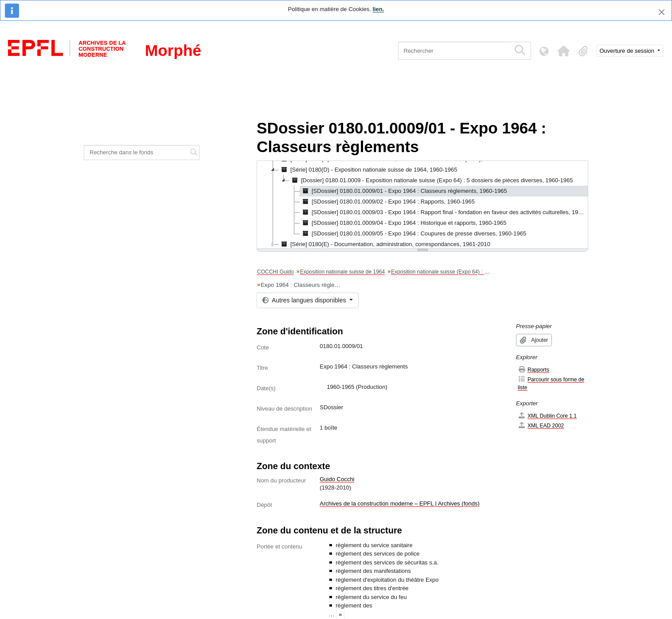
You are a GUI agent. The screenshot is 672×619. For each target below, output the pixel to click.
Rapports (533, 370)
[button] (564, 51)
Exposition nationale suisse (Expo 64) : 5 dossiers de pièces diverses (473, 272)
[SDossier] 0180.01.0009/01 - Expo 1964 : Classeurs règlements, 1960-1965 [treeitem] (404, 191)
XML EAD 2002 (541, 425)
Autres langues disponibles (305, 300)
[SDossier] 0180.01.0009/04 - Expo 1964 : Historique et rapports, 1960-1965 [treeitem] (403, 223)
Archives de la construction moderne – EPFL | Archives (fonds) (400, 503)
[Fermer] (662, 12)
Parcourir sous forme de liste (551, 383)
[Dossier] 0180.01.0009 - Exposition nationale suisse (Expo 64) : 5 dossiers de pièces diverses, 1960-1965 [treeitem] (431, 180)
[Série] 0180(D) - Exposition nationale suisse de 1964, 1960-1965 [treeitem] (368, 170)
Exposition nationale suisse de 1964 (342, 272)
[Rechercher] (454, 51)
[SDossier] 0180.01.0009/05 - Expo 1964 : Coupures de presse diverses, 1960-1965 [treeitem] (413, 234)
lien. (378, 9)
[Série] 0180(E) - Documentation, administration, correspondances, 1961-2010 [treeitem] (385, 244)
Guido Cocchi (337, 479)
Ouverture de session (628, 51)
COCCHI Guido (275, 272)
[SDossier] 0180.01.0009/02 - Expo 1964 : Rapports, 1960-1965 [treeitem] (387, 202)
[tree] (422, 205)
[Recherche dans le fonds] (137, 153)
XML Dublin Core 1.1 (547, 416)
